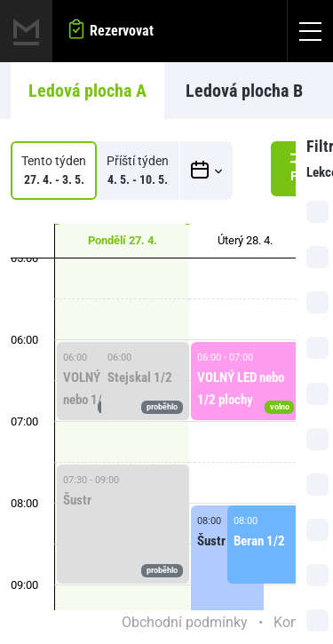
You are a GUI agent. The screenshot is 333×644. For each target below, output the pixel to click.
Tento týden (54, 171)
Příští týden (138, 171)
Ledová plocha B (244, 91)
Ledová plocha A (87, 91)
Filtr (302, 166)
